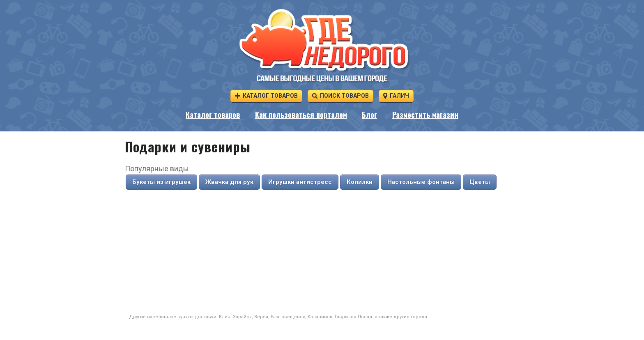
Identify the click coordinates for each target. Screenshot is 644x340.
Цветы (480, 182)
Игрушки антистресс (300, 182)
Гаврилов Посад (354, 317)
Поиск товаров (340, 95)
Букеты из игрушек (161, 182)
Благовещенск (288, 317)
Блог (369, 115)
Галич (396, 95)
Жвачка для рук (229, 182)
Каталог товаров (266, 95)
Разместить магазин (425, 115)
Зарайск (242, 317)
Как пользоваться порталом (301, 115)
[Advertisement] (322, 252)
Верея (261, 317)
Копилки (360, 182)
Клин (225, 317)
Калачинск (320, 317)
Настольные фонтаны (421, 182)
